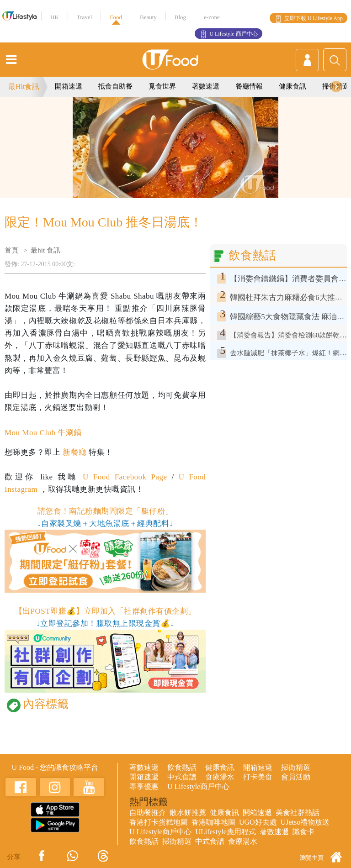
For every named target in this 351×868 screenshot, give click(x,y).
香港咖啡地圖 (213, 822)
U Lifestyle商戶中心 (198, 786)
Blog (180, 17)
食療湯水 (220, 777)
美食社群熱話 (298, 813)
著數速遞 (206, 86)
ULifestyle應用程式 (225, 832)
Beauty (148, 17)
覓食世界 (162, 86)
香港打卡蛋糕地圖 (159, 822)
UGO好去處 (258, 822)
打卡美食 (258, 777)
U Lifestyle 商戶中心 (233, 34)
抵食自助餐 (115, 86)
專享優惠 (144, 786)
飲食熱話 (182, 767)
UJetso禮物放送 (305, 822)
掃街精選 (296, 767)
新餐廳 (74, 452)
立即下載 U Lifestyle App (314, 18)
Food (116, 17)
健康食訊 (292, 86)
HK (55, 17)
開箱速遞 (69, 86)
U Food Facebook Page (122, 477)
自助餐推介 (148, 813)
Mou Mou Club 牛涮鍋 (43, 433)
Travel (84, 17)
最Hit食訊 (24, 87)
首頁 (11, 250)
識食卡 (303, 832)
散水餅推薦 (188, 813)
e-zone (212, 17)
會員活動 (296, 777)
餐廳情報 (249, 86)
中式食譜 (182, 777)
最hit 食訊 (45, 250)
